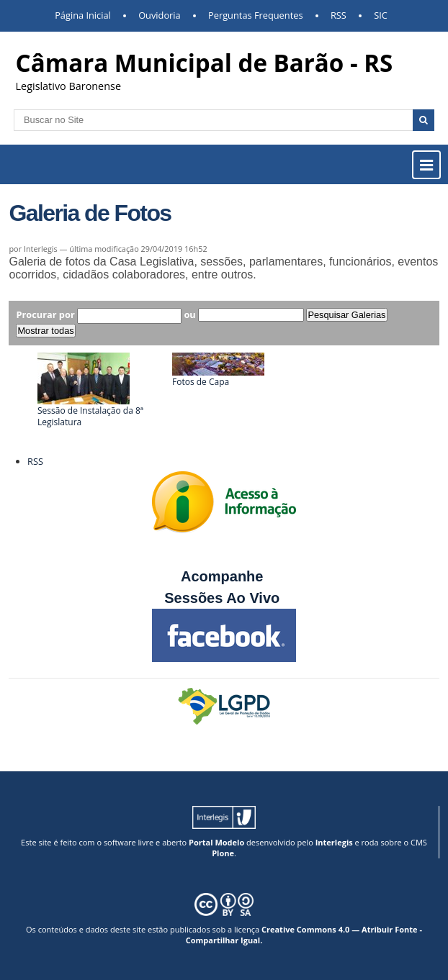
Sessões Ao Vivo (224, 598)
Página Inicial (83, 15)
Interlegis (334, 842)
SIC (381, 15)
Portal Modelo (216, 842)
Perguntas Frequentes (255, 15)
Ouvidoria (160, 15)
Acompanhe (222, 576)
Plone (223, 853)
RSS (339, 15)
